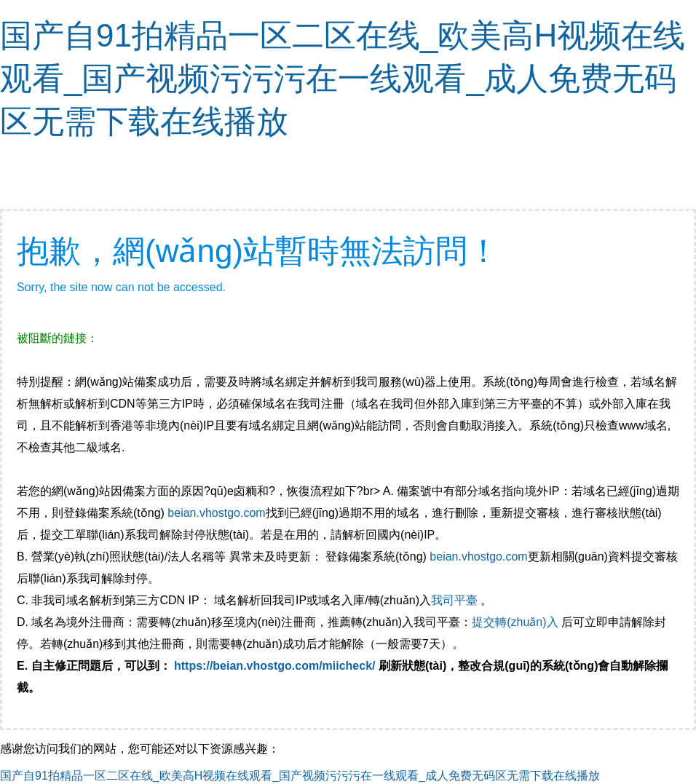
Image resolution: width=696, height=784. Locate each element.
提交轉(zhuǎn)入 (515, 622)
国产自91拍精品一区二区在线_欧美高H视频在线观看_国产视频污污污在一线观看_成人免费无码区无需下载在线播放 (343, 78)
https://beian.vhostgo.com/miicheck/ (275, 666)
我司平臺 (456, 600)
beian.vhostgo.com (216, 513)
